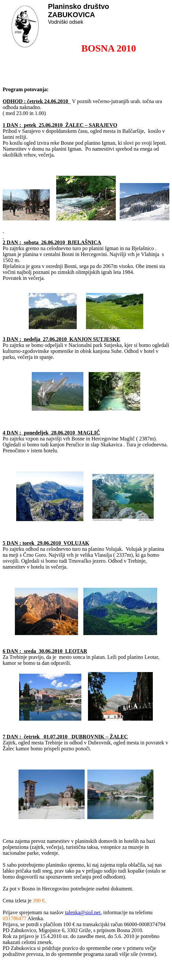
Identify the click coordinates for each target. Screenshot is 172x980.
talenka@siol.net (83, 912)
